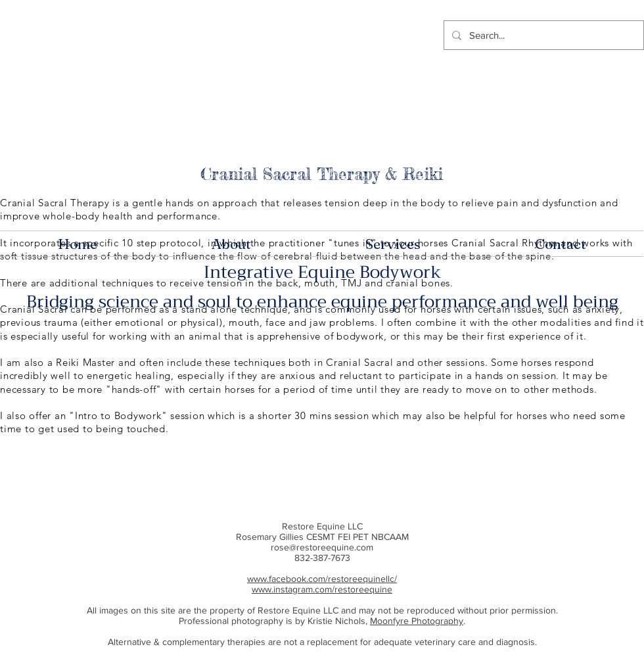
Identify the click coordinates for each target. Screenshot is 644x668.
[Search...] (542, 35)
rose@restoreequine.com (322, 547)
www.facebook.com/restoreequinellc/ (322, 579)
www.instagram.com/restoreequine (322, 589)
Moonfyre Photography (417, 621)
